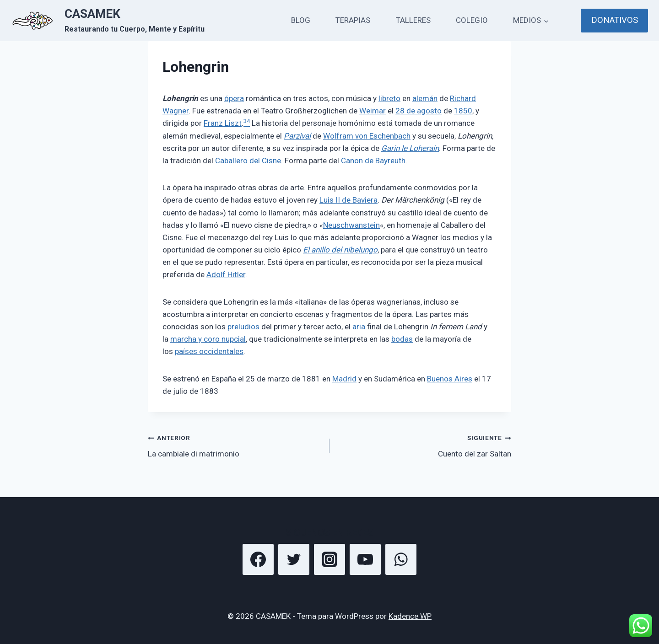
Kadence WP (410, 616)
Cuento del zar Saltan (424, 445)
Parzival (297, 136)
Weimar (373, 111)
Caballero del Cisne (248, 161)
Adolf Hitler (226, 274)
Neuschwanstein (351, 225)
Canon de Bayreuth (373, 161)
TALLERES (413, 20)
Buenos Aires (450, 379)
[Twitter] (294, 559)
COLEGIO (472, 20)
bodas (402, 339)
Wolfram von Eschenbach (367, 136)
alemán (425, 98)
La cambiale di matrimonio (235, 445)
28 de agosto (419, 111)
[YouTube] (365, 559)
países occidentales (209, 351)
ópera (234, 98)
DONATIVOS (615, 20)
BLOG (301, 20)
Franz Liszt (223, 123)
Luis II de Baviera (348, 200)
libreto (389, 98)
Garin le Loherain (410, 148)
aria (359, 327)
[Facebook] (258, 559)
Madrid (344, 379)
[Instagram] (329, 559)
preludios (243, 327)
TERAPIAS (353, 20)
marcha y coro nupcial (208, 339)
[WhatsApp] (401, 559)
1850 (463, 111)
